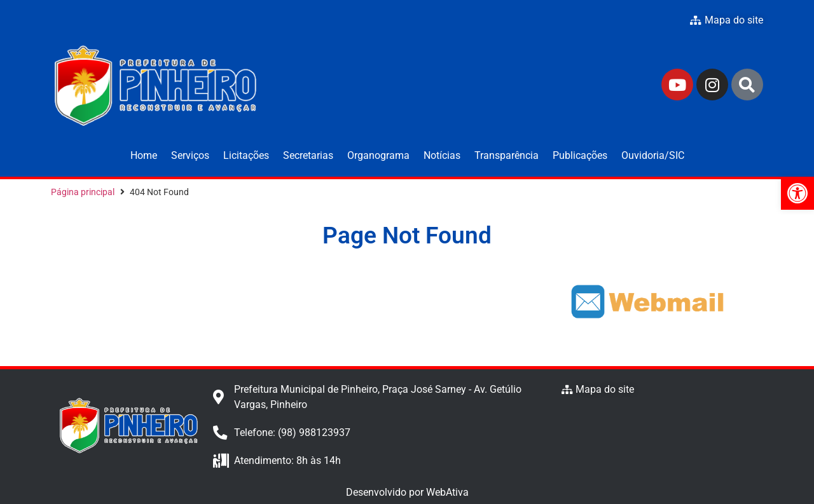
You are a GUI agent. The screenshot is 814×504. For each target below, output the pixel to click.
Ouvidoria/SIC (653, 155)
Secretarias (308, 155)
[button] (797, 193)
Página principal (83, 192)
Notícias (442, 155)
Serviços (190, 155)
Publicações (580, 155)
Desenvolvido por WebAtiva (407, 492)
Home (144, 155)
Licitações (246, 155)
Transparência (507, 155)
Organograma (378, 155)
